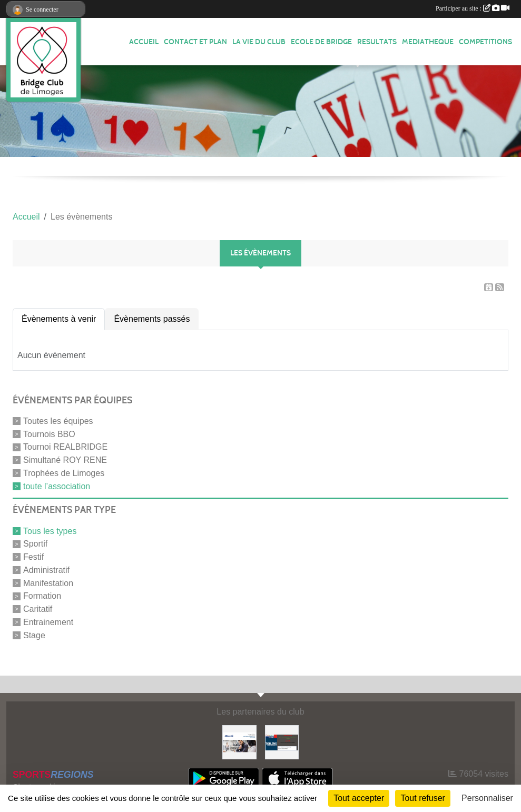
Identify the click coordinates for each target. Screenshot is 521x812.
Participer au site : (473, 8)
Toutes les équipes (58, 421)
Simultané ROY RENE (65, 460)
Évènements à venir (59, 319)
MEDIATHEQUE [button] (428, 42)
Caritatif (38, 609)
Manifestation (48, 583)
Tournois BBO (49, 434)
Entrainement (48, 622)
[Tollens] (282, 742)
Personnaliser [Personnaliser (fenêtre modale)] (487, 798)
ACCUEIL (144, 42)
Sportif (35, 544)
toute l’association (57, 486)
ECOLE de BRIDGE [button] (321, 42)
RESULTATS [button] (377, 42)
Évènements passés (152, 319)
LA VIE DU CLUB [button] (259, 42)
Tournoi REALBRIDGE (65, 447)
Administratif (46, 570)
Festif (33, 557)
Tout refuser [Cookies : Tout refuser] (422, 798)
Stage (34, 635)
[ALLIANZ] (239, 742)
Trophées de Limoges (64, 473)
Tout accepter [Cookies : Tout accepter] (359, 798)
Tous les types (50, 531)
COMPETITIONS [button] (485, 42)
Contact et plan (195, 42)
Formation (42, 596)
